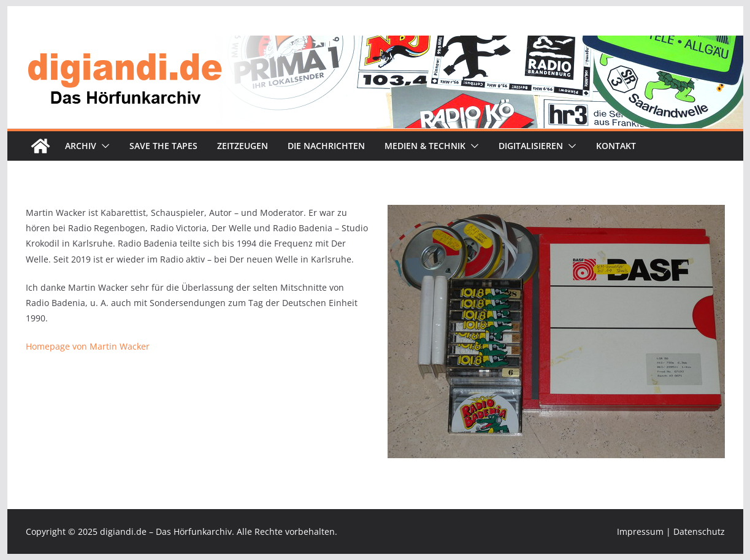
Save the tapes (163, 146)
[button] (103, 146)
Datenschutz (699, 531)
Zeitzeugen (243, 146)
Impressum (640, 531)
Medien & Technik (425, 146)
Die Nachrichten (326, 146)
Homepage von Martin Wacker (88, 346)
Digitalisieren (531, 146)
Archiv (81, 146)
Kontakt (616, 146)
